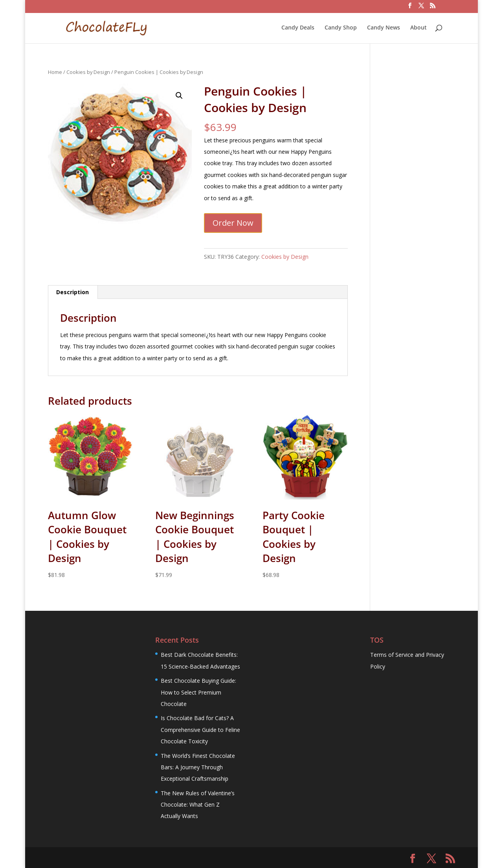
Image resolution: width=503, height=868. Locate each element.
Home (55, 72)
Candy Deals (298, 28)
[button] (179, 96)
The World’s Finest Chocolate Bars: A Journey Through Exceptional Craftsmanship (198, 767)
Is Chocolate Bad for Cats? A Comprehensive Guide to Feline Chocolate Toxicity (200, 730)
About (419, 28)
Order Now (233, 223)
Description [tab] (73, 292)
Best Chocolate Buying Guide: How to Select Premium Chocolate (198, 692)
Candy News (384, 28)
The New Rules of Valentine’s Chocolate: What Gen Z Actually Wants (198, 805)
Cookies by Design (88, 72)
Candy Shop (341, 28)
